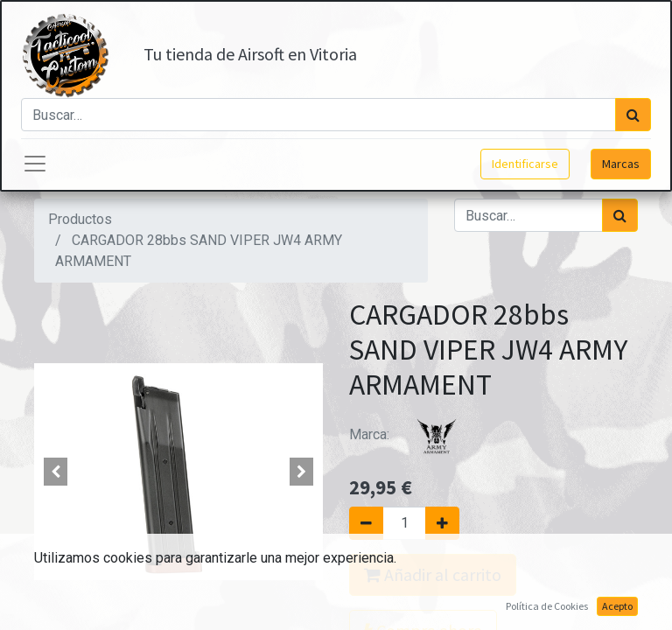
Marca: (415, 434)
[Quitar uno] (366, 523)
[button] (56, 472)
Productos (80, 219)
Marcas (621, 164)
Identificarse (525, 164)
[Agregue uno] (442, 523)
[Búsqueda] (633, 115)
